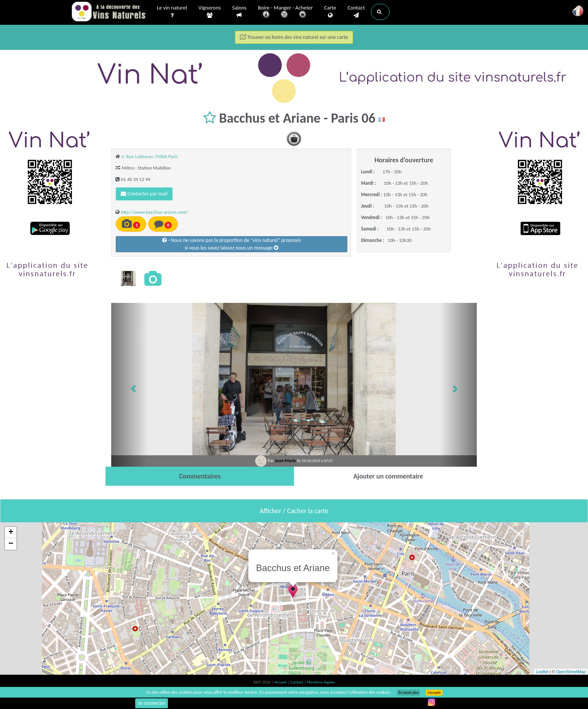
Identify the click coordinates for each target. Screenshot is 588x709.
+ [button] (11, 533)
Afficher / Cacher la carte (294, 511)
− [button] (11, 544)
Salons (240, 12)
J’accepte (434, 693)
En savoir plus (408, 693)
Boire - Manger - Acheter (285, 12)
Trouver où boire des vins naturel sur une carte (294, 37)
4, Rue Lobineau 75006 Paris (149, 156)
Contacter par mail (144, 194)
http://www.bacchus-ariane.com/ (154, 212)
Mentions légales (321, 682)
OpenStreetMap (571, 672)
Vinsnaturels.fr (109, 12)
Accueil (281, 682)
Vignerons (210, 12)
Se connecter (152, 703)
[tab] (200, 476)
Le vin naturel (172, 12)
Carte (330, 12)
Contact (356, 12)
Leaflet (542, 672)
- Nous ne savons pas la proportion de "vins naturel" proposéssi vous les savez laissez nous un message (232, 244)
